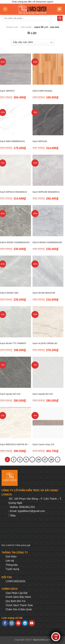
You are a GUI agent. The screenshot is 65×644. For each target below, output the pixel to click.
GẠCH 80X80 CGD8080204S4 (47, 242)
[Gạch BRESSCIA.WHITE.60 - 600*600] (15, 423)
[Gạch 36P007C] (15, 69)
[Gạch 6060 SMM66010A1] (15, 120)
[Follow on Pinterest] (18, 623)
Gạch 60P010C (40, 141)
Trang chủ (12, 27)
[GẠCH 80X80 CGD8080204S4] (48, 221)
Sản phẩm (26, 27)
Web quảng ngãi (23, 545)
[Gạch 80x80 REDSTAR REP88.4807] (48, 271)
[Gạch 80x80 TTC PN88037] (15, 322)
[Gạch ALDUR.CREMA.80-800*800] (48, 322)
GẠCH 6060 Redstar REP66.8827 (43, 93)
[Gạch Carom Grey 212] (48, 423)
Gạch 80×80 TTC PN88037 (13, 343)
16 (39, 459)
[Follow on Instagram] (12, 623)
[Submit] (60, 18)
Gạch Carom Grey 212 (43, 444)
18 (51, 459)
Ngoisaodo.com (42, 640)
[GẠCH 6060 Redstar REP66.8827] (48, 69)
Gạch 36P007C (7, 91)
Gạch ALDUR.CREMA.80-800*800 (45, 345)
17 (45, 459)
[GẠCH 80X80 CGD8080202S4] (15, 221)
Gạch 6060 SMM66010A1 (12, 141)
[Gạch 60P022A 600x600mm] (15, 170)
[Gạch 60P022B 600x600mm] (48, 170)
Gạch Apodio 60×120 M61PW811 (43, 396)
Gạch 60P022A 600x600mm (14, 192)
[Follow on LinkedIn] (25, 623)
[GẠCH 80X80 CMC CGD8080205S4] (15, 271)
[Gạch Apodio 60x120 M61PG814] (15, 372)
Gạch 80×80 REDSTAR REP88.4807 (44, 295)
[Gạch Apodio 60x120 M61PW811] (48, 372)
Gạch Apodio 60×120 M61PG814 (10, 396)
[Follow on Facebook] (5, 623)
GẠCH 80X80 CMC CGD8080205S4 (9, 295)
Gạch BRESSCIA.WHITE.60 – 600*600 (15, 446)
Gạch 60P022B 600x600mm (46, 192)
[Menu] (5, 9)
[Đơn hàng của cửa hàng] (32, 42)
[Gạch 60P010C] (48, 120)
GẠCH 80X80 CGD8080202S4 (15, 242)
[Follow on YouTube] (32, 623)
